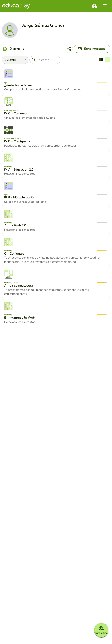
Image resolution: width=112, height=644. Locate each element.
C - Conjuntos (14, 254)
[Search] (45, 60)
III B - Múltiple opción (20, 198)
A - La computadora (19, 286)
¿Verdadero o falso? (18, 85)
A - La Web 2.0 (15, 226)
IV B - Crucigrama (17, 141)
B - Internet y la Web (19, 318)
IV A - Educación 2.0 (19, 170)
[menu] (105, 6)
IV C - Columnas (16, 114)
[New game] (101, 630)
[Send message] (92, 49)
